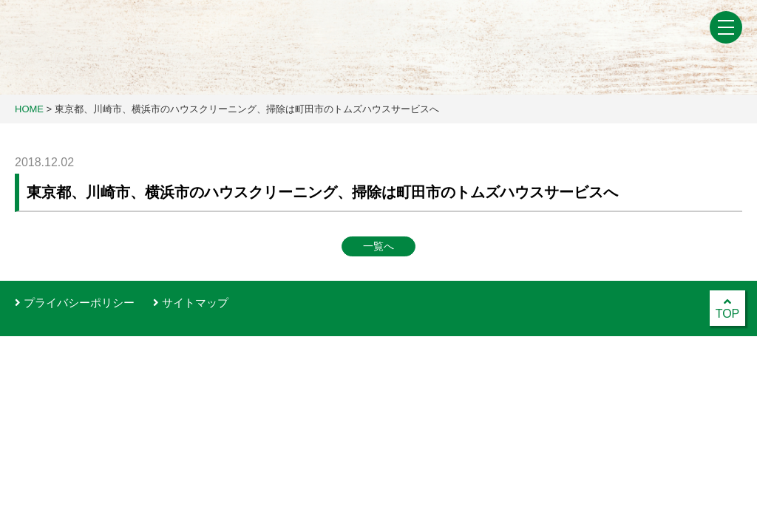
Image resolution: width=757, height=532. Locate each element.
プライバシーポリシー (75, 303)
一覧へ (378, 246)
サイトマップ (191, 303)
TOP (727, 308)
